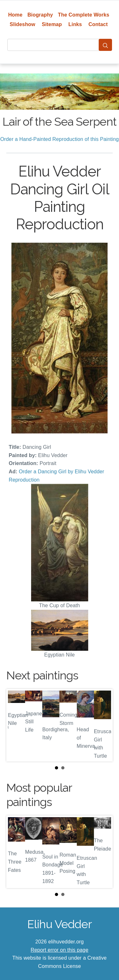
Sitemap (52, 24)
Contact (98, 24)
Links (75, 24)
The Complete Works (84, 15)
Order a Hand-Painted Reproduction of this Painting (60, 139)
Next (103, 725)
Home (15, 15)
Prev (16, 725)
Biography (40, 15)
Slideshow (23, 24)
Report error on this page (60, 950)
